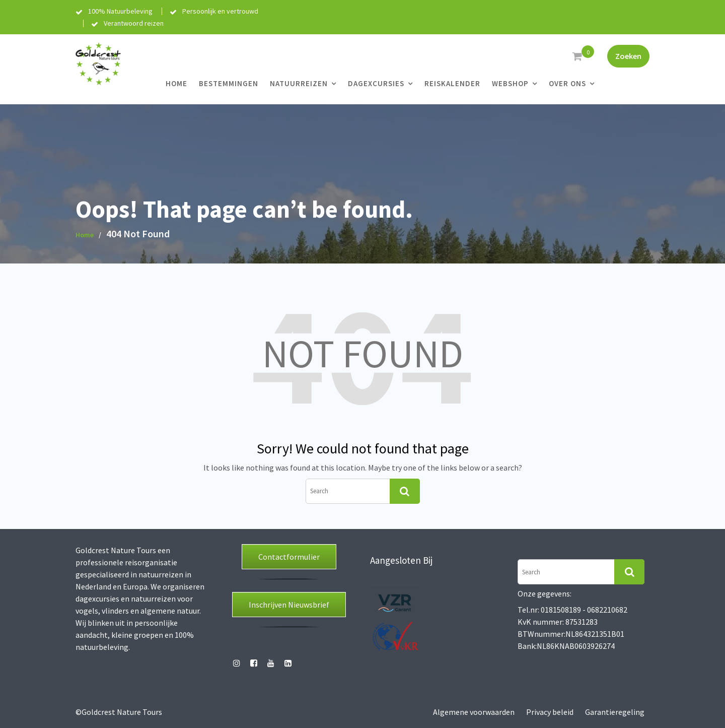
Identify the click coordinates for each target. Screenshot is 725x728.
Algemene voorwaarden (474, 712)
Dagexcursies (376, 83)
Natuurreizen (299, 83)
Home (176, 83)
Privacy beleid (550, 712)
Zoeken (628, 56)
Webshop (510, 83)
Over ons (567, 83)
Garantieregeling (615, 712)
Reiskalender (452, 83)
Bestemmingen (229, 83)
